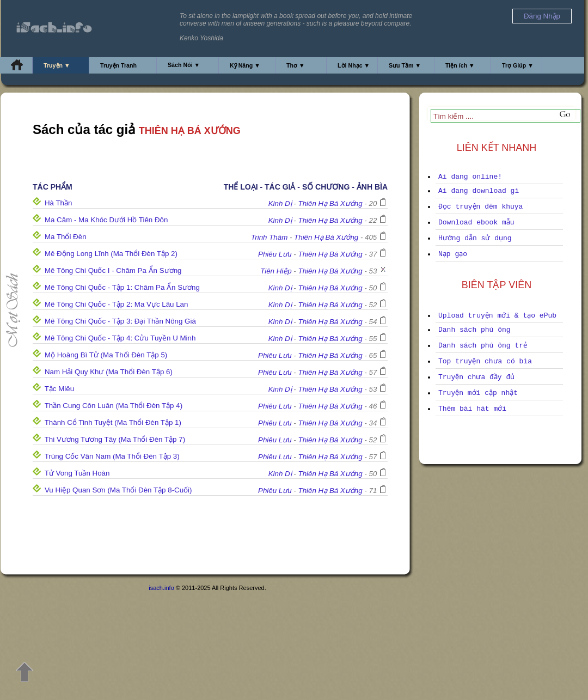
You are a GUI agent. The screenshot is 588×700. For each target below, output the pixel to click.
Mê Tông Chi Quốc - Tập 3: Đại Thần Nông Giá (120, 321)
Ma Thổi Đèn (66, 237)
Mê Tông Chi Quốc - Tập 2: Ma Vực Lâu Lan (117, 304)
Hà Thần (58, 203)
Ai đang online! (470, 177)
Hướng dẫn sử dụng (475, 238)
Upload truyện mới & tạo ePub (497, 316)
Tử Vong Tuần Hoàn (77, 473)
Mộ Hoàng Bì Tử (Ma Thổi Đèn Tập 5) (106, 355)
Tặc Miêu (59, 389)
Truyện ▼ (57, 65)
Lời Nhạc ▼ (354, 65)
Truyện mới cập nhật (478, 393)
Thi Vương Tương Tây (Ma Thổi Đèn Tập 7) (115, 439)
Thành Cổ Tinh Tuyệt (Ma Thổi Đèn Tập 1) (113, 422)
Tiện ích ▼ (460, 65)
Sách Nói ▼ (184, 65)
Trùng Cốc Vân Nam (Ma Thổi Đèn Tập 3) (112, 456)
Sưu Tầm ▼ (405, 65)
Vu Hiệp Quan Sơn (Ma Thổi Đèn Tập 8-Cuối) (118, 490)
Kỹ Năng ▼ (245, 65)
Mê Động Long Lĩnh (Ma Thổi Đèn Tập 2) (111, 254)
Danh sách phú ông (474, 330)
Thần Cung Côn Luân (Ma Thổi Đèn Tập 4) (114, 406)
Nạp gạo (453, 254)
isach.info (161, 588)
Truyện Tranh (118, 65)
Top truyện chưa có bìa (485, 361)
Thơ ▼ (296, 65)
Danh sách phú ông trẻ (483, 346)
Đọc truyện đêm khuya (480, 207)
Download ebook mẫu (476, 223)
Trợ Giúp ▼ (518, 65)
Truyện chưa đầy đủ (476, 377)
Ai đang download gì (479, 191)
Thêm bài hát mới (472, 409)
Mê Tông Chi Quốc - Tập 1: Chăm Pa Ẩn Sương (122, 287)
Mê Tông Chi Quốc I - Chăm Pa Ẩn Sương (113, 270)
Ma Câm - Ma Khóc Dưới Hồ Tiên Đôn (106, 220)
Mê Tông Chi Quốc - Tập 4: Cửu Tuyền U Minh (120, 338)
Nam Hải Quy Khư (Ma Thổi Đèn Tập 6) (109, 372)
